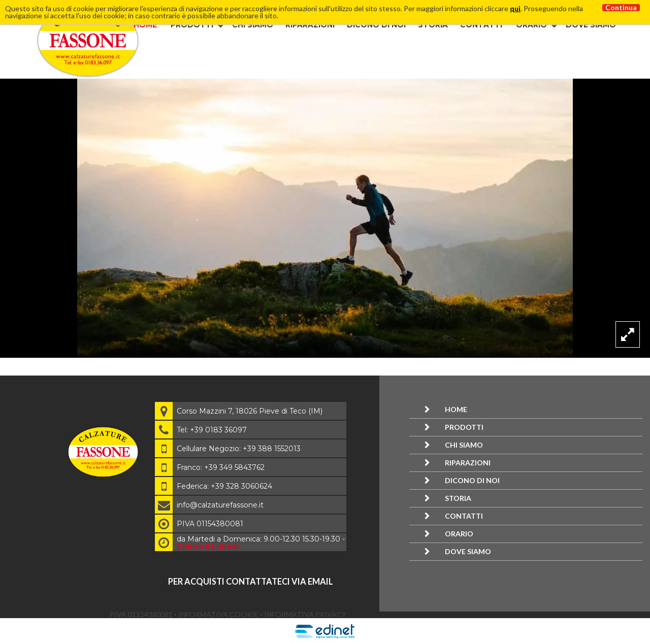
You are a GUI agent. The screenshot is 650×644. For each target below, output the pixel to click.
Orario (531, 25)
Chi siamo (253, 25)
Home (145, 25)
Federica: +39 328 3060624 (224, 486)
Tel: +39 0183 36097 (212, 430)
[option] (325, 218)
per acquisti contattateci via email (251, 581)
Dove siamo (591, 25)
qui (515, 8)
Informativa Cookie (219, 614)
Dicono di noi (376, 25)
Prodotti (192, 25)
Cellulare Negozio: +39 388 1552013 (239, 449)
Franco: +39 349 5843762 (221, 467)
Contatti (481, 25)
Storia (433, 25)
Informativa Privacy (305, 614)
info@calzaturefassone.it (220, 505)
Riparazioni (310, 25)
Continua (621, 8)
